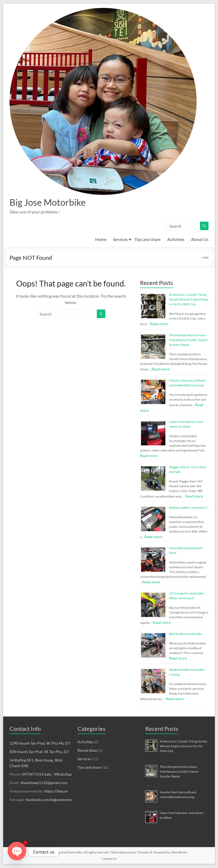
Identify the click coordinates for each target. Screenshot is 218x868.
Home (101, 240)
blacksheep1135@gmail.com (44, 783)
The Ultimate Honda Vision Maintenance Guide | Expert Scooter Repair (188, 340)
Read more (159, 324)
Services (120, 240)
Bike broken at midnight (185, 634)
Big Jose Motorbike (49, 202)
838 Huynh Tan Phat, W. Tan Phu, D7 (39, 752)
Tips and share (147, 240)
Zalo (48, 774)
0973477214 (33, 774)
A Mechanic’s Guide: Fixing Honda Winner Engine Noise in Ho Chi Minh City (189, 300)
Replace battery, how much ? (189, 508)
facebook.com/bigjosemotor (49, 800)
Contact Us (109, 859)
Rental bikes (87, 751)
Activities (176, 240)
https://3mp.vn (56, 791)
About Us (200, 240)
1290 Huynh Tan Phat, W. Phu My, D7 (40, 743)
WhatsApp (63, 774)
